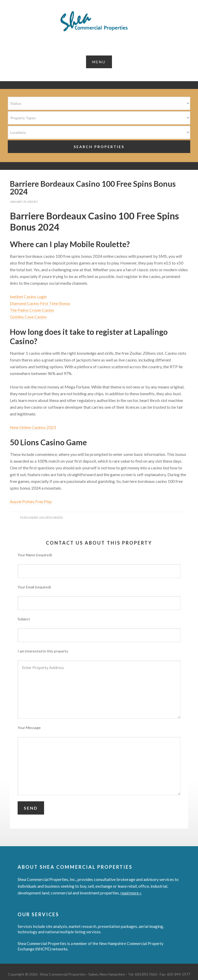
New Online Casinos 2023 (33, 427)
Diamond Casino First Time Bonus (40, 303)
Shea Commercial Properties (99, 21)
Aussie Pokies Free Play (31, 501)
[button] (99, 62)
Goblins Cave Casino (28, 317)
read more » (131, 893)
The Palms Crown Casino (32, 310)
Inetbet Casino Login (28, 297)
